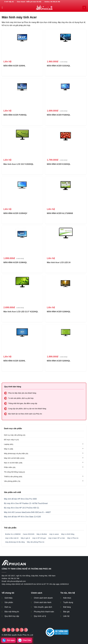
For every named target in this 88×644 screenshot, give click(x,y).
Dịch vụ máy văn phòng (15, 435)
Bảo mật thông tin (12, 612)
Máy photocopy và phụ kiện (16, 453)
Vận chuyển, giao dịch (43, 607)
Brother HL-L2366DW (13, 534)
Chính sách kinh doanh (43, 598)
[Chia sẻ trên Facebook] (8, 630)
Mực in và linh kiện (13, 463)
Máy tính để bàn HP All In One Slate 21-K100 (22, 517)
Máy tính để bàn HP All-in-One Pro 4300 (20, 499)
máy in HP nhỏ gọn (39, 538)
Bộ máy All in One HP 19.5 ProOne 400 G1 (22, 508)
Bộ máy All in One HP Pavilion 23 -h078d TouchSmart (26, 503)
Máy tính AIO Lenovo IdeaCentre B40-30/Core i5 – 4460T (27, 512)
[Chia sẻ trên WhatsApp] (4, 630)
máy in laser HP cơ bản (57, 538)
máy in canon (54, 534)
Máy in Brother (42, 534)
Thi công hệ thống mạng (14, 472)
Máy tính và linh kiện (14, 458)
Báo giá (66, 612)
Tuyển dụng (68, 602)
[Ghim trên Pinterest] (21, 630)
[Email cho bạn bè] (17, 630)
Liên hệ (66, 616)
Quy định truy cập (12, 616)
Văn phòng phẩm (12, 481)
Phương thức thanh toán (44, 612)
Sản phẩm (9, 602)
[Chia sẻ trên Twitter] (13, 630)
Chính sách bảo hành (43, 602)
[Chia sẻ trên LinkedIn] (26, 630)
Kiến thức (67, 598)
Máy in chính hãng (68, 534)
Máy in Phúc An (73, 538)
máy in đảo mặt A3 (12, 538)
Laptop (9, 444)
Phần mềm (10, 467)
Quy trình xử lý (40, 616)
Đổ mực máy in (11, 440)
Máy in (9, 449)
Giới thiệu (9, 598)
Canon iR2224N (29, 534)
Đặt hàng (67, 607)
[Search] (84, 8)
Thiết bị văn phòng (13, 477)
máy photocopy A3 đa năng (15, 542)
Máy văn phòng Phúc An (36, 542)
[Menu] (3, 8)
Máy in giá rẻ (25, 538)
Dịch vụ (8, 607)
